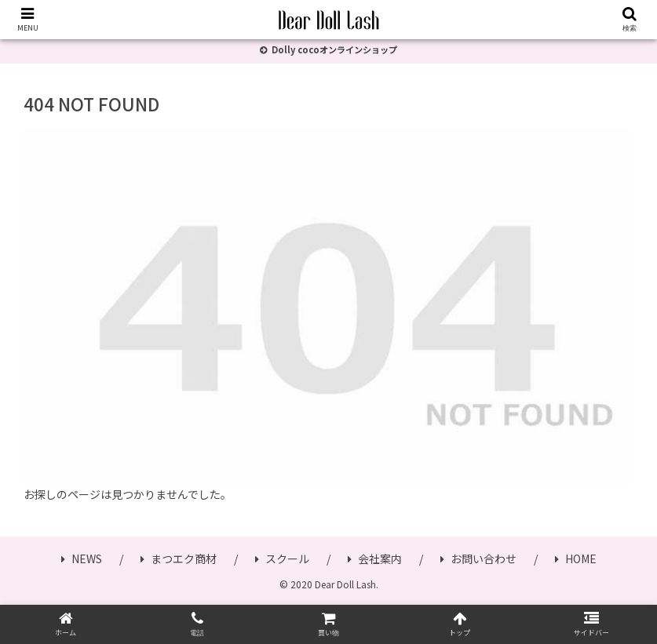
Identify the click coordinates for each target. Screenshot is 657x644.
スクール (282, 558)
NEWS (82, 558)
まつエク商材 (179, 558)
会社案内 (375, 558)
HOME (576, 558)
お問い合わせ (478, 558)
